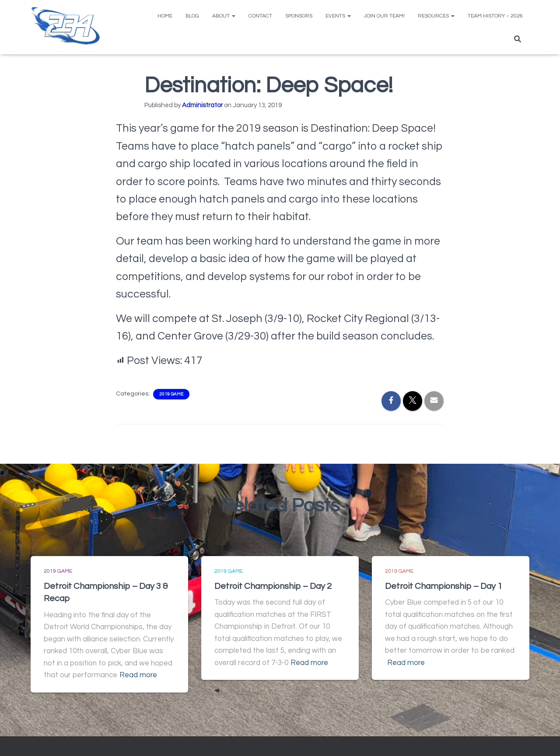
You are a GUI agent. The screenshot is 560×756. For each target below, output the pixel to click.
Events (338, 16)
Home (165, 16)
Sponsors (299, 16)
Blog (192, 16)
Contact (260, 16)
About (224, 16)
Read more (138, 675)
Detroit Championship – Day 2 (274, 586)
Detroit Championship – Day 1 (444, 586)
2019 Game (171, 394)
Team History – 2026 (495, 16)
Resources (436, 16)
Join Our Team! (384, 16)
